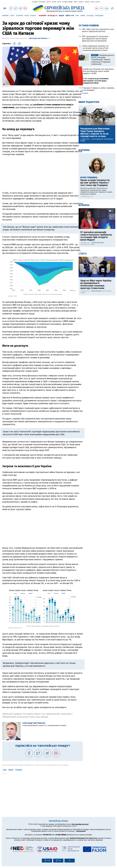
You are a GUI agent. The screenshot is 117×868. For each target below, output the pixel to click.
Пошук (33, 16)
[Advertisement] (43, 174)
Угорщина (99, 16)
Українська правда (23, 2)
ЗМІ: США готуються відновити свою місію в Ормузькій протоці (98, 104)
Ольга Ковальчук (97, 213)
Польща (90, 16)
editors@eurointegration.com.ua (65, 826)
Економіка (42, 2)
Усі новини (84, 167)
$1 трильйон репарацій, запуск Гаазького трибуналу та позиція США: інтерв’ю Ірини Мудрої (96, 310)
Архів (27, 16)
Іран (77, 16)
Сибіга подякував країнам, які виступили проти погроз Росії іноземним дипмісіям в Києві (95, 122)
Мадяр (61, 16)
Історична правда (67, 2)
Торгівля (19, 770)
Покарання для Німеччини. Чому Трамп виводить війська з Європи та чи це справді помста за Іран (95, 206)
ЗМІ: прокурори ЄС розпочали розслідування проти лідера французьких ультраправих (95, 112)
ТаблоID (87, 2)
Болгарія (43, 16)
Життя (76, 2)
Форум (54, 2)
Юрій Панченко (97, 365)
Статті (12, 16)
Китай (11, 770)
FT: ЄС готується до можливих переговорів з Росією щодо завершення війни (95, 154)
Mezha (93, 2)
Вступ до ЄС (53, 16)
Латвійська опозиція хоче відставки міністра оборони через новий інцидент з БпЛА (98, 145)
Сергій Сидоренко (98, 316)
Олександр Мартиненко (38, 38)
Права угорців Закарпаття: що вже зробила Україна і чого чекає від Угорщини (95, 256)
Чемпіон (81, 2)
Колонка (84, 224)
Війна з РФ (70, 16)
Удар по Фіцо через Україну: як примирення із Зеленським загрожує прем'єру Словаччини (96, 358)
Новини (5, 16)
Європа (49, 2)
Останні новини (89, 99)
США (5, 770)
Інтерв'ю (19, 16)
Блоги (59, 2)
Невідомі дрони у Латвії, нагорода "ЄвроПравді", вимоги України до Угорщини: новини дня (103, 133)
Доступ (98, 2)
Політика (35, 2)
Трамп (83, 16)
